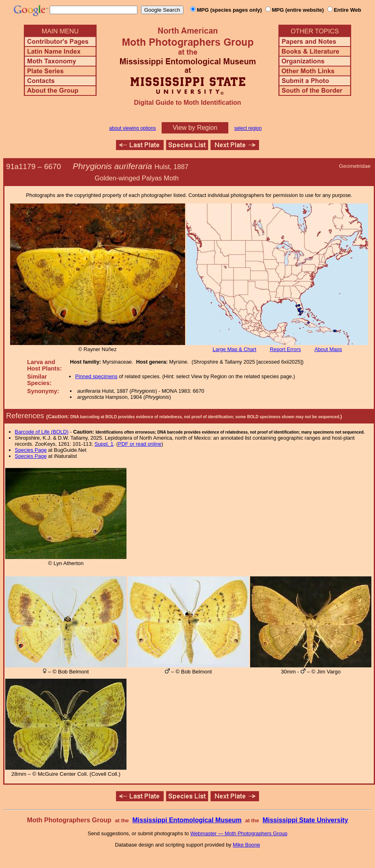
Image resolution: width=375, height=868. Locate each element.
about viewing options (132, 128)
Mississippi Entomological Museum (187, 820)
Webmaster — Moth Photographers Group (239, 833)
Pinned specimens (96, 376)
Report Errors (285, 349)
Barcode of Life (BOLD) (42, 432)
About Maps (328, 349)
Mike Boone (246, 845)
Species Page (31, 450)
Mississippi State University (305, 820)
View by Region (195, 128)
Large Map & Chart (234, 349)
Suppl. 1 (104, 444)
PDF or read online (140, 444)
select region (248, 128)
